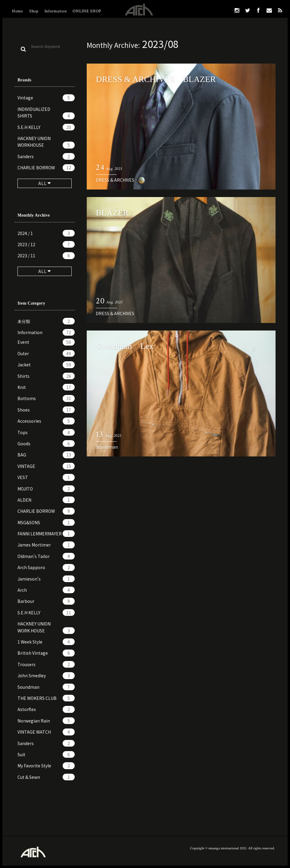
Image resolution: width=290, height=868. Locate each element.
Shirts (46, 376)
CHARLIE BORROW (46, 168)
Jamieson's (46, 579)
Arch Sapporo (46, 567)
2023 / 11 (46, 255)
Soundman (46, 687)
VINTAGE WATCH (46, 732)
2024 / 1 (46, 233)
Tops (46, 432)
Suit (46, 754)
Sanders (46, 156)
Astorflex (46, 709)
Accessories (46, 421)
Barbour (46, 601)
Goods (46, 443)
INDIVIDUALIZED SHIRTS (46, 113)
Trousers (46, 664)
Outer (46, 353)
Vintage (46, 98)
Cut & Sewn (46, 777)
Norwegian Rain (46, 721)
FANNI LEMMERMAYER (46, 534)
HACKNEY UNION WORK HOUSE (46, 627)
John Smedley (46, 675)
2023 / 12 (46, 244)
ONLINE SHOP (87, 11)
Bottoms (46, 398)
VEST (46, 477)
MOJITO (46, 489)
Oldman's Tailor (46, 556)
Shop (34, 11)
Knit (46, 387)
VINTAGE (46, 466)
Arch (46, 590)
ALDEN (46, 500)
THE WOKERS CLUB (46, 698)
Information (56, 11)
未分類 (46, 321)
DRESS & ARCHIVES (115, 180)
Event (46, 342)
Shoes (46, 410)
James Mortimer (46, 545)
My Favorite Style (46, 766)
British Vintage (46, 653)
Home (18, 11)
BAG (46, 455)
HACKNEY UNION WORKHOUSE (46, 142)
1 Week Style (46, 642)
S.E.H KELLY (46, 127)
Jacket (46, 365)
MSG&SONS (46, 522)
